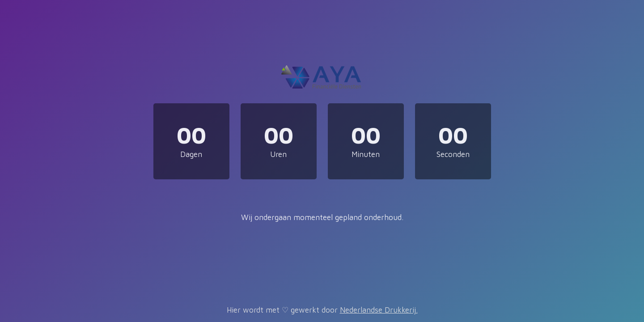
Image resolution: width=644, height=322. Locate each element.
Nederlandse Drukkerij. (379, 310)
